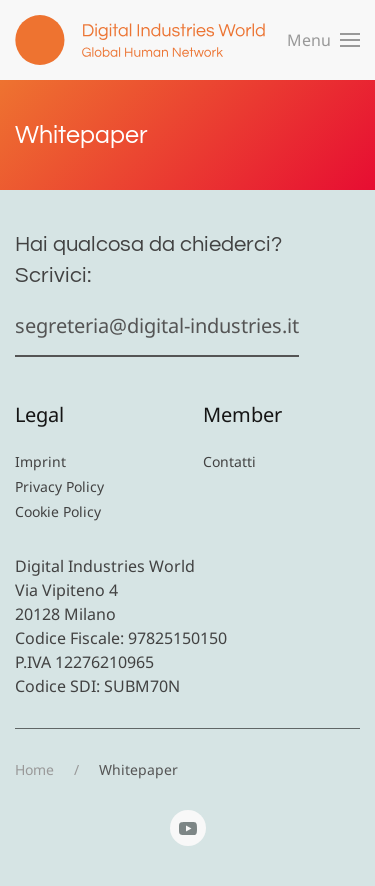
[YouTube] (188, 828)
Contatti (229, 461)
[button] (323, 40)
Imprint (40, 461)
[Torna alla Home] (140, 40)
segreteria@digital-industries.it (157, 325)
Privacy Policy (59, 486)
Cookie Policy (58, 511)
